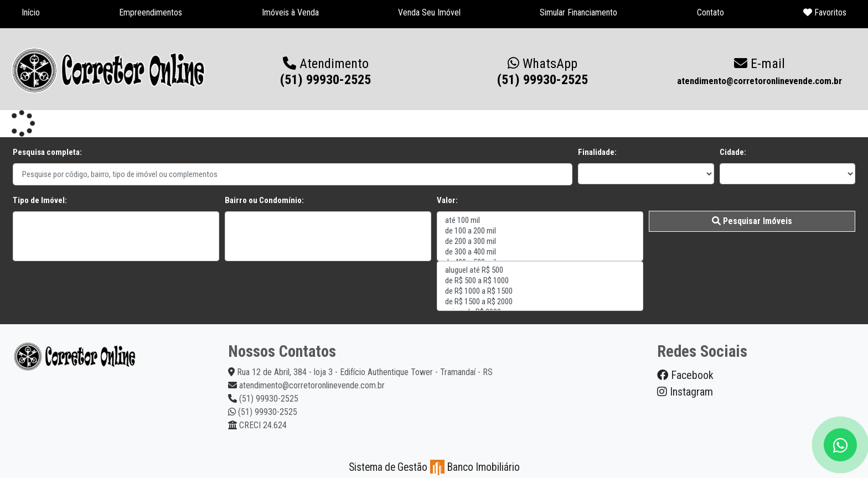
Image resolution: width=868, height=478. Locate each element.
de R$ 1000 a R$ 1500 (540, 291)
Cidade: (733, 152)
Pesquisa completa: (47, 152)
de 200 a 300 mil (540, 241)
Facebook (685, 375)
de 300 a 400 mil (540, 252)
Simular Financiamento (578, 12)
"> (116, 236)
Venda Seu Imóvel (429, 12)
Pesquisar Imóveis (752, 221)
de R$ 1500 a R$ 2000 (540, 302)
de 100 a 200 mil (540, 231)
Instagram (685, 392)
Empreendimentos (151, 12)
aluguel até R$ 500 (540, 270)
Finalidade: (597, 152)
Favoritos (825, 12)
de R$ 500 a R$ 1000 (540, 281)
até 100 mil (540, 220)
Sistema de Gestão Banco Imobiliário (434, 467)
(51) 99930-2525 (542, 72)
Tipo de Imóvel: (40, 200)
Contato (711, 12)
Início (31, 12)
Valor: (447, 200)
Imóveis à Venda (290, 12)
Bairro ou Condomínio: (264, 200)
